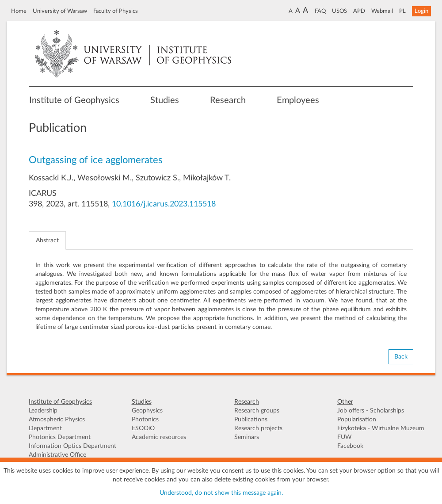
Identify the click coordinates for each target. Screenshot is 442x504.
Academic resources (159, 437)
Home (19, 11)
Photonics (145, 420)
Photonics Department (60, 437)
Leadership (43, 411)
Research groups (257, 411)
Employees (298, 100)
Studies (165, 100)
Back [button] (401, 357)
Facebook (350, 446)
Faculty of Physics (116, 11)
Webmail (382, 11)
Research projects (258, 428)
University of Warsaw (60, 11)
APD (359, 11)
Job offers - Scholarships (371, 411)
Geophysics (147, 411)
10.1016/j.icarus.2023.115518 (164, 204)
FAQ (320, 11)
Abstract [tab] (47, 241)
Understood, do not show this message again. (221, 493)
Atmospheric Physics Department (57, 424)
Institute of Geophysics (74, 100)
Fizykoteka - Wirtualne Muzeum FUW (381, 433)
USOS (339, 11)
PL (402, 11)
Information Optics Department (72, 446)
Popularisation (357, 420)
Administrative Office (57, 455)
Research (228, 100)
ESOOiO (143, 428)
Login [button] (421, 11)
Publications (251, 420)
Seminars (247, 437)
